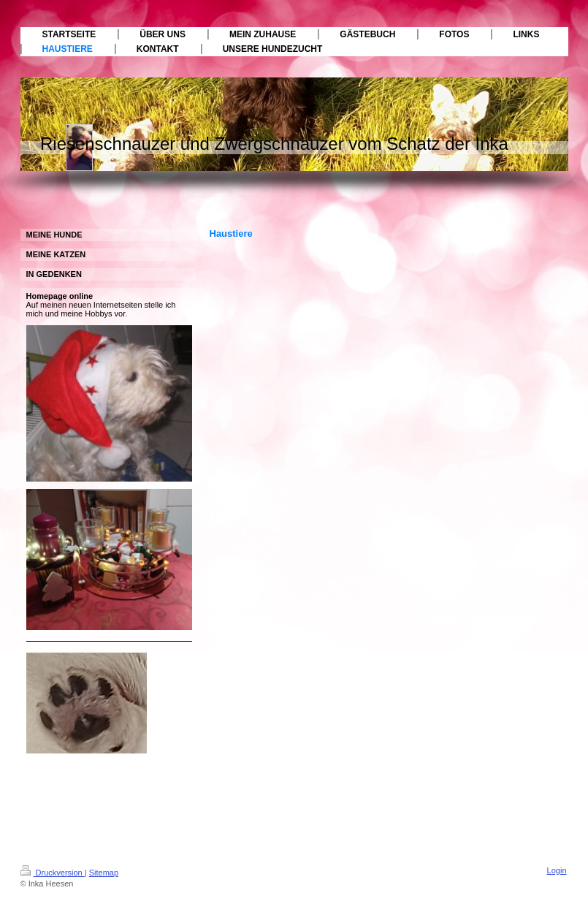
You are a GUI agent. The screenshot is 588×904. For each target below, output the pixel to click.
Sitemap (104, 873)
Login (557, 870)
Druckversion (53, 873)
